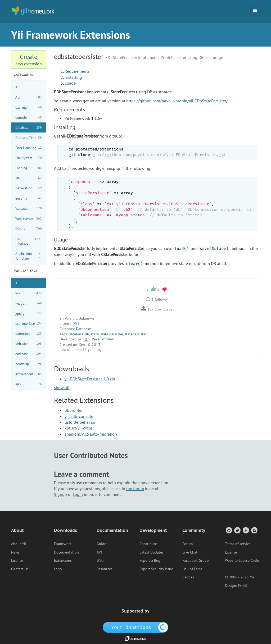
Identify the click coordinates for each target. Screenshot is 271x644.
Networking (29, 188)
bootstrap (29, 364)
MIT (76, 323)
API (99, 552)
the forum (135, 488)
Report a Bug (150, 560)
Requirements (77, 71)
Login (78, 494)
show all (62, 387)
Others (29, 229)
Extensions (63, 560)
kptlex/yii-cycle (78, 428)
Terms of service (238, 544)
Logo (58, 569)
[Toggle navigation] (255, 10)
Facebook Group (196, 560)
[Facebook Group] (245, 530)
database (29, 354)
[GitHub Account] (229, 530)
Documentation (66, 552)
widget (29, 303)
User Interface (29, 241)
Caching (29, 108)
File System (29, 158)
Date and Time (29, 138)
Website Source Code (242, 560)
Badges (188, 577)
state (95, 334)
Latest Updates (152, 552)
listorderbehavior (80, 422)
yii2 (29, 293)
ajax (29, 384)
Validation (29, 208)
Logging (29, 168)
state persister (112, 334)
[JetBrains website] (135, 638)
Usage (70, 83)
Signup (60, 494)
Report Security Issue (156, 569)
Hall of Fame (192, 569)
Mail (29, 178)
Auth (29, 97)
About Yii (19, 544)
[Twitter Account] (237, 530)
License (17, 560)
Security (29, 198)
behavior (29, 344)
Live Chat (190, 552)
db (87, 334)
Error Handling (29, 148)
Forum (188, 544)
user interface (29, 324)
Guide (101, 544)
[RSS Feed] (254, 530)
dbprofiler (74, 410)
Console (29, 118)
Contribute (148, 544)
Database (29, 128)
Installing (73, 77)
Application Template (29, 256)
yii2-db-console (79, 416)
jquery (29, 313)
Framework (63, 544)
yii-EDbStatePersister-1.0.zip (90, 379)
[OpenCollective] (136, 627)
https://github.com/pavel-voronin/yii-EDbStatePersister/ (177, 101)
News (15, 552)
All (17, 87)
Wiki (100, 560)
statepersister (136, 334)
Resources (105, 569)
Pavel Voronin (99, 339)
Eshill (242, 586)
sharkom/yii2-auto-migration (91, 434)
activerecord (29, 374)
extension (29, 334)
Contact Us (20, 569)
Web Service (29, 219)
